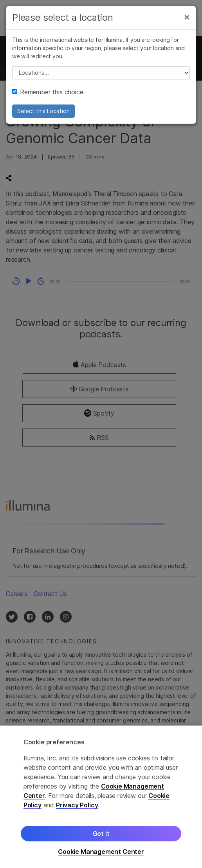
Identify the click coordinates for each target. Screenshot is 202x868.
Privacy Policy (77, 805)
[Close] (187, 17)
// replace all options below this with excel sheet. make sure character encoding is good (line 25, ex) (101, 73)
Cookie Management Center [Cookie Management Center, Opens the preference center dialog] (101, 852)
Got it (101, 834)
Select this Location (43, 111)
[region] (101, 797)
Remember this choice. (48, 92)
